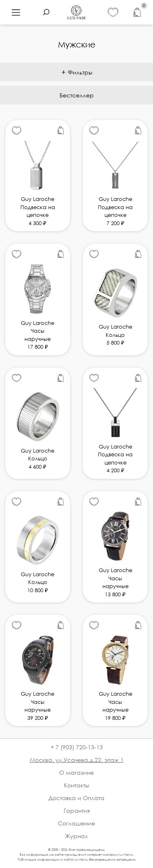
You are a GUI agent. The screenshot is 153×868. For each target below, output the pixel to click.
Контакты (76, 785)
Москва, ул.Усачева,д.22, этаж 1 (77, 760)
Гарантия (77, 811)
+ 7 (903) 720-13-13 (77, 747)
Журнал (76, 836)
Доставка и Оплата (76, 798)
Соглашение (76, 823)
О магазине (76, 772)
